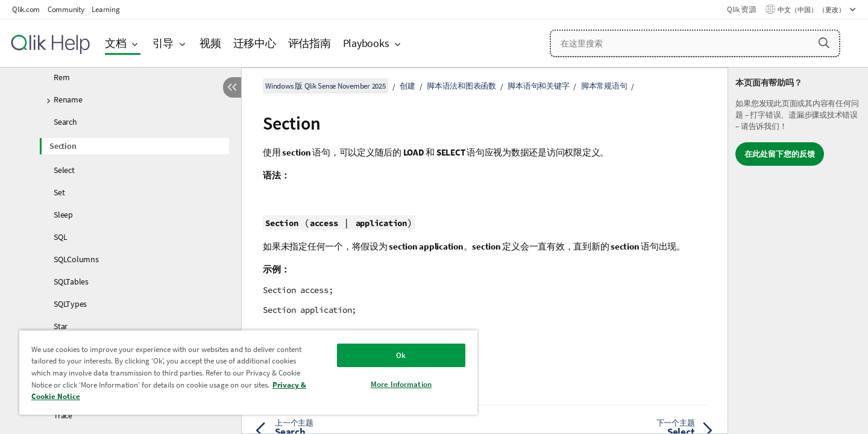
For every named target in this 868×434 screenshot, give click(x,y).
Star (61, 326)
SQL (60, 237)
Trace (63, 415)
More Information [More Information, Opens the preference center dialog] (401, 384)
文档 (116, 43)
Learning (105, 9)
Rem (61, 77)
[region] (248, 372)
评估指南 (310, 43)
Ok (401, 355)
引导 (163, 43)
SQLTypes (70, 304)
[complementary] (798, 251)
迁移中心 (255, 43)
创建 (407, 86)
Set (59, 192)
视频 (210, 43)
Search (65, 122)
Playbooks (366, 43)
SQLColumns (76, 259)
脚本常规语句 (604, 86)
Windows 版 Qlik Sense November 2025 (325, 86)
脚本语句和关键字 (538, 86)
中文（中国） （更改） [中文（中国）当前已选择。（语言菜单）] (812, 10)
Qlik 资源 (741, 9)
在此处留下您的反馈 (780, 154)
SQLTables (71, 281)
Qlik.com (26, 9)
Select (64, 170)
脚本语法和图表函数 (461, 86)
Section (63, 146)
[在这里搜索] (695, 43)
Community (66, 9)
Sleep (63, 215)
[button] (824, 43)
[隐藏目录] (232, 87)
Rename (68, 99)
